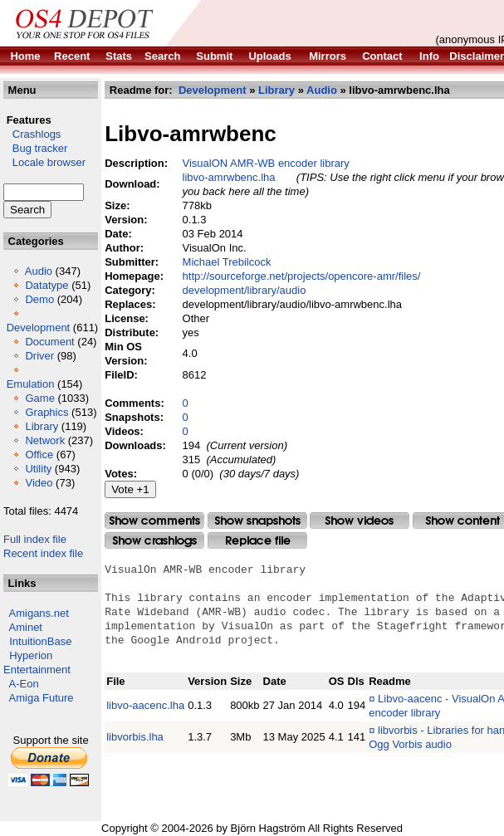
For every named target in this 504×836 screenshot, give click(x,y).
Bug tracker (35, 148)
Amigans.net (39, 613)
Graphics (46, 412)
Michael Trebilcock (227, 262)
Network (45, 440)
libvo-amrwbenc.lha (229, 177)
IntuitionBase (40, 641)
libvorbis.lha (135, 737)
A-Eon (24, 684)
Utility (38, 469)
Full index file (35, 539)
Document (49, 342)
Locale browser (44, 162)
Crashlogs (32, 134)
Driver (39, 356)
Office (39, 455)
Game (39, 398)
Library (42, 426)
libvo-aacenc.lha (145, 705)
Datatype (46, 285)
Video (39, 483)
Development (39, 328)
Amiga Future (42, 698)
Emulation (31, 384)
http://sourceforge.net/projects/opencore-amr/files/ (302, 276)
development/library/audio (245, 290)
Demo (39, 299)
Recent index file (43, 553)
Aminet (26, 627)
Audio (39, 271)
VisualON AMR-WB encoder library (266, 163)
